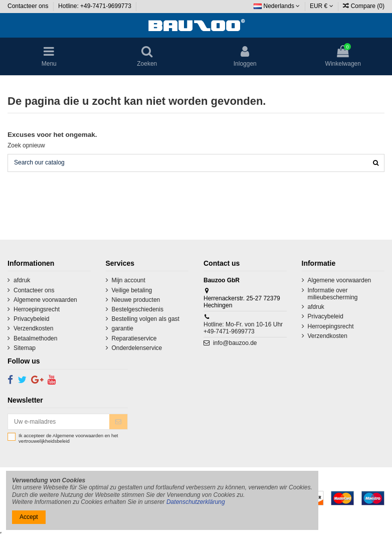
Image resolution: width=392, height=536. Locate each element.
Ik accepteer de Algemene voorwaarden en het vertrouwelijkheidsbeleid (68, 438)
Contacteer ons (29, 6)
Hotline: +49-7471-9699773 (95, 6)
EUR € (322, 6)
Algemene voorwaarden (45, 300)
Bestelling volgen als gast (146, 319)
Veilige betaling (132, 290)
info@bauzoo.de (235, 343)
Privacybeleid (31, 319)
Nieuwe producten (136, 300)
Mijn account (129, 280)
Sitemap (25, 348)
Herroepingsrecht (37, 309)
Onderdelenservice (137, 348)
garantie (123, 328)
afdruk (22, 280)
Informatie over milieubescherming (333, 294)
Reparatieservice (134, 338)
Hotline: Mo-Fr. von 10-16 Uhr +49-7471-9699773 (243, 328)
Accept (29, 517)
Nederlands (277, 6)
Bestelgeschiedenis (138, 309)
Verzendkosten (33, 328)
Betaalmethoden (35, 338)
